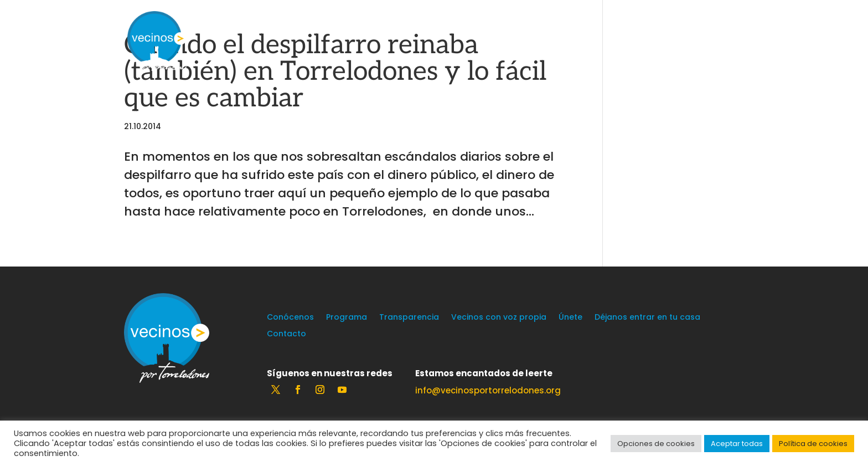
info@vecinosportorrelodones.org (488, 390)
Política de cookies (813, 444)
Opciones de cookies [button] (656, 444)
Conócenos (290, 318)
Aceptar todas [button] (737, 444)
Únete (570, 318)
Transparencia (409, 318)
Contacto (286, 334)
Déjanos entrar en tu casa (647, 318)
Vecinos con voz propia (499, 318)
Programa (347, 318)
